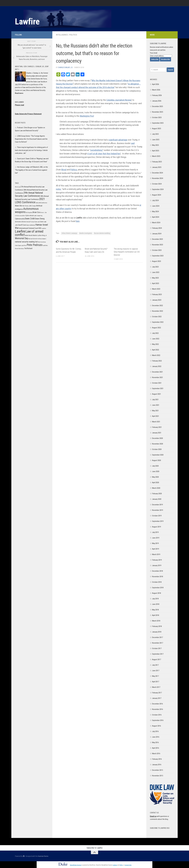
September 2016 (158, 720)
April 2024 (156, 217)
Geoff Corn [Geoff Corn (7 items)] (22, 225)
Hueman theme (43, 856)
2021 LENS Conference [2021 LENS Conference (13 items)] (30, 201)
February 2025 (157, 162)
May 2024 (155, 211)
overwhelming (96, 150)
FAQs (121, 865)
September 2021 (158, 388)
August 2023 (157, 261)
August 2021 (157, 394)
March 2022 (156, 355)
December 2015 (157, 770)
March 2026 (156, 90)
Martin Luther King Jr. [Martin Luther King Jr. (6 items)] (40, 235)
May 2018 (155, 610)
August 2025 (157, 129)
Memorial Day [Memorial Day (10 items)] (21, 238)
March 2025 (156, 156)
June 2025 (156, 140)
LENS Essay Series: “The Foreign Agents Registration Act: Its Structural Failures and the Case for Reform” (31, 139)
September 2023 (158, 256)
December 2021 (157, 372)
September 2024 (158, 189)
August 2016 (157, 726)
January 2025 (157, 167)
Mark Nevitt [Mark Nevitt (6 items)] (29, 235)
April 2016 (156, 748)
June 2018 (156, 604)
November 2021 (158, 377)
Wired (64, 170)
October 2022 (157, 317)
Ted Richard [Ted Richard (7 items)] (28, 248)
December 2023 (157, 239)
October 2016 (157, 715)
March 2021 (156, 422)
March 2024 (156, 223)
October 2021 (157, 383)
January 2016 (157, 765)
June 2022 (156, 339)
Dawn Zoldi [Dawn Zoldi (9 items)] (30, 219)
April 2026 (156, 84)
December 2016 (157, 704)
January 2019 (157, 565)
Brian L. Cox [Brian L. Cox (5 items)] (44, 213)
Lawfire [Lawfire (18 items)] (20, 231)
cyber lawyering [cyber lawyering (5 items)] (38, 216)
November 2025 (158, 112)
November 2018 (158, 577)
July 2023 (155, 267)
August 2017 (157, 660)
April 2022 (156, 350)
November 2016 (158, 709)
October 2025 (157, 117)
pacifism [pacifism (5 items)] (24, 245)
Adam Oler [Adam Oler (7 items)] (19, 206)
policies (115, 865)
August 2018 (157, 593)
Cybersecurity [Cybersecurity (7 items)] (20, 219)
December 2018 (157, 571)
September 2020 (158, 455)
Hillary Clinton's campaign (69, 233)
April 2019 (156, 549)
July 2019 (155, 532)
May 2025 (155, 145)
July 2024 (155, 200)
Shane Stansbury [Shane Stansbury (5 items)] (19, 249)
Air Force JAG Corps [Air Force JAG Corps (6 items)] (29, 206)
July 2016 (155, 731)
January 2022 (157, 366)
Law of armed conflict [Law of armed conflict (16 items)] (29, 233)
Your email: (154, 53)
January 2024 (157, 234)
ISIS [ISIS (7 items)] (40, 228)
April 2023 (156, 283)
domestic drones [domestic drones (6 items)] (20, 222)
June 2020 (156, 471)
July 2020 (155, 466)
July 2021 (155, 400)
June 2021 (156, 405)
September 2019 (158, 521)
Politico (74, 170)
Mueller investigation (86, 233)
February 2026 (157, 95)
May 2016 (155, 742)
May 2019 (155, 543)
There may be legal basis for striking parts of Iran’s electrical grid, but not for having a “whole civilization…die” (31, 150)
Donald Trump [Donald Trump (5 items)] (30, 222)
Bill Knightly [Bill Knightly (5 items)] (29, 213)
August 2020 (157, 460)
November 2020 (158, 444)
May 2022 (155, 344)
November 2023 (158, 245)
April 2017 (156, 682)
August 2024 (157, 195)
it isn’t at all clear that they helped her (104, 154)
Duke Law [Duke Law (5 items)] (37, 222)
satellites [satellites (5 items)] (45, 245)
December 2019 (157, 505)
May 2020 (155, 477)
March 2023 (156, 289)
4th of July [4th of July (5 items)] (18, 187)
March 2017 (156, 687)
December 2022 (157, 306)
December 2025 (157, 106)
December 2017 (157, 637)
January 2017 (157, 698)
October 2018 (157, 582)
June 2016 (156, 737)
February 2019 (157, 560)
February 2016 (157, 759)
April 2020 (156, 483)
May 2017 (155, 676)
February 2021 (157, 427)
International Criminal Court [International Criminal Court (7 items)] (29, 228)
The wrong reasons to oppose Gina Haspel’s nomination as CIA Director (127, 252)
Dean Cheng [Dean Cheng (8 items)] (40, 219)
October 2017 (157, 648)
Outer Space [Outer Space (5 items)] (18, 245)
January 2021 (157, 433)
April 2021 (156, 416)
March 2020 (156, 488)
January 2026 (157, 101)
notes (58, 189)
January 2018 (157, 632)
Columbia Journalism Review (119, 100)
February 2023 (157, 294)
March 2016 (156, 754)
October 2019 (157, 516)
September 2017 (158, 654)
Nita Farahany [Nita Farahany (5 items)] (42, 242)
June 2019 (156, 538)
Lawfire (27, 22)
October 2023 (157, 250)
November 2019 (158, 510)
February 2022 (157, 361)
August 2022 (157, 328)
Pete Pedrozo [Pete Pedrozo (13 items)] (35, 245)
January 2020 (157, 499)
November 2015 (158, 776)
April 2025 (156, 151)
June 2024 (156, 206)
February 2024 (157, 228)
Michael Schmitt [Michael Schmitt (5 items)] (33, 239)
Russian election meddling (102, 233)
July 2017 (155, 665)
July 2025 (155, 134)
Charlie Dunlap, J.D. (65, 67)
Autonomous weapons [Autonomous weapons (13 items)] (27, 210)
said (133, 143)
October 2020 (157, 449)
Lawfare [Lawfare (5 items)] (44, 228)
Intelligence (62, 35)
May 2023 (155, 278)
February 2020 (157, 494)
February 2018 (157, 626)
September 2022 (158, 322)
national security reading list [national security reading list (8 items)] (26, 242)
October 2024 (157, 184)
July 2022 (155, 333)
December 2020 (157, 438)
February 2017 (157, 693)
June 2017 (156, 671)
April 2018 (156, 615)
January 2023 (157, 300)
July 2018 (155, 599)
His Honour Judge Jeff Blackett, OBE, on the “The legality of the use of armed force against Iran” (31, 170)
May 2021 (155, 411)
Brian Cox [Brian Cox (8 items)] (36, 212)
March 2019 (156, 554)
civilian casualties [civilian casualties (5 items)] (20, 216)
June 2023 (156, 272)
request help (128, 865)
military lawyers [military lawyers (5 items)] (42, 239)
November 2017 (158, 643)
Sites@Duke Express (76, 865)
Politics (73, 35)
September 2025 (158, 123)
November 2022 (158, 311)
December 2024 (157, 173)
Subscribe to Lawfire (95, 848)
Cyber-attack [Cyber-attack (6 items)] (29, 216)
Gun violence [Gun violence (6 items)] (31, 225)
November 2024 (158, 178)
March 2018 (156, 621)
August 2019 (157, 527)
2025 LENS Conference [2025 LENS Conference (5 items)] (41, 203)
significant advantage (118, 140)
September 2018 (158, 588)
